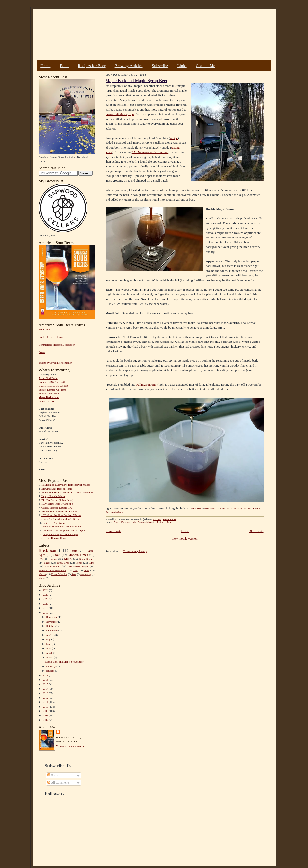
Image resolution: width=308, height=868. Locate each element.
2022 (46, 599)
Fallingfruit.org (146, 384)
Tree (169, 522)
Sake (74, 574)
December (52, 617)
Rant (75, 570)
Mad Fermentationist (143, 522)
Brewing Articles (129, 66)
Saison (53, 559)
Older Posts (256, 531)
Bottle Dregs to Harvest (52, 337)
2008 (46, 715)
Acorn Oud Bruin (48, 378)
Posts (53, 775)
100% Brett (63, 563)
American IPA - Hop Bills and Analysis (64, 530)
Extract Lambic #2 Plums (53, 390)
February (51, 666)
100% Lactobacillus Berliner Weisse (61, 515)
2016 (46, 680)
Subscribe (160, 66)
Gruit (87, 570)
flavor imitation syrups (120, 114)
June (49, 644)
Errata (42, 352)
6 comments (169, 519)
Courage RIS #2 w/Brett (52, 382)
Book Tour (44, 329)
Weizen (42, 574)
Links (182, 66)
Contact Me (206, 66)
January (51, 671)
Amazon (209, 508)
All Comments (58, 783)
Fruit (74, 551)
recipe (174, 138)
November (52, 622)
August (50, 635)
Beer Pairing (86, 574)
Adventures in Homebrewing (234, 508)
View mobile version (184, 539)
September (52, 630)
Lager (47, 563)
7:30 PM (157, 519)
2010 (46, 707)
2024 (46, 590)
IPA (41, 559)
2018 (46, 613)
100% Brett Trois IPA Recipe (57, 504)
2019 (46, 608)
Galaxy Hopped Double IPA (57, 508)
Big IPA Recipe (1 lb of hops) (57, 500)
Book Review (87, 559)
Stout (57, 555)
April (49, 653)
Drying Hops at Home (55, 538)
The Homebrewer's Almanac (150, 152)
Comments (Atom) (135, 551)
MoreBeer (197, 508)
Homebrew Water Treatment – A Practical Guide (68, 492)
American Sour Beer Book (53, 570)
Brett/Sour (48, 550)
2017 (46, 675)
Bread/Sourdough (78, 566)
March (50, 657)
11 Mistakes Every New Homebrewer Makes (66, 485)
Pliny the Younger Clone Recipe (60, 534)
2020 (46, 604)
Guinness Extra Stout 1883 (53, 386)
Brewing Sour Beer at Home (57, 489)
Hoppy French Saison (53, 496)
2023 (46, 595)
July (48, 639)
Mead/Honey (52, 566)
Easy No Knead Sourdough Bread (61, 519)
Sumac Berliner (47, 401)
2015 (46, 684)
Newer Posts (113, 531)
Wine (92, 563)
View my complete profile (70, 746)
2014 (46, 689)
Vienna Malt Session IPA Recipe (59, 511)
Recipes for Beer (92, 66)
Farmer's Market (59, 574)
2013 (46, 693)
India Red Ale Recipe (54, 523)
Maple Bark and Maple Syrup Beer (64, 662)
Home (45, 66)
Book (64, 66)
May (49, 648)
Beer (116, 522)
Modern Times (78, 555)
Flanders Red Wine (49, 393)
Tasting (160, 522)
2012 (46, 698)
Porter (79, 563)
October (51, 626)
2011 (46, 702)
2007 (46, 720)
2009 (46, 711)
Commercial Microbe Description (57, 345)
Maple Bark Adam (49, 397)
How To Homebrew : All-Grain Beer (62, 526)
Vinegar (42, 578)
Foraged (126, 522)
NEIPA (68, 559)
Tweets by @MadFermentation (56, 363)
